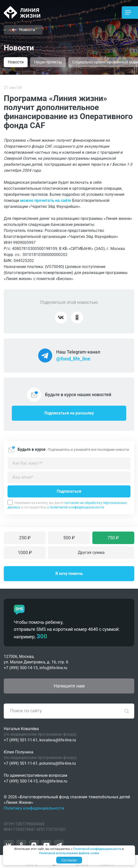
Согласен (69, 860)
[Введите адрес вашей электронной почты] (69, 477)
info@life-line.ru (53, 668)
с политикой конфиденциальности (76, 507)
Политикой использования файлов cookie (69, 853)
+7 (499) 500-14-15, (21, 668)
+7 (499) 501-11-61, (21, 740)
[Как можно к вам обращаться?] (69, 463)
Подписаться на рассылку (69, 413)
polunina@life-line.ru (58, 763)
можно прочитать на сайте (46, 200)
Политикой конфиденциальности (97, 849)
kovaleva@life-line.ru (58, 740)
